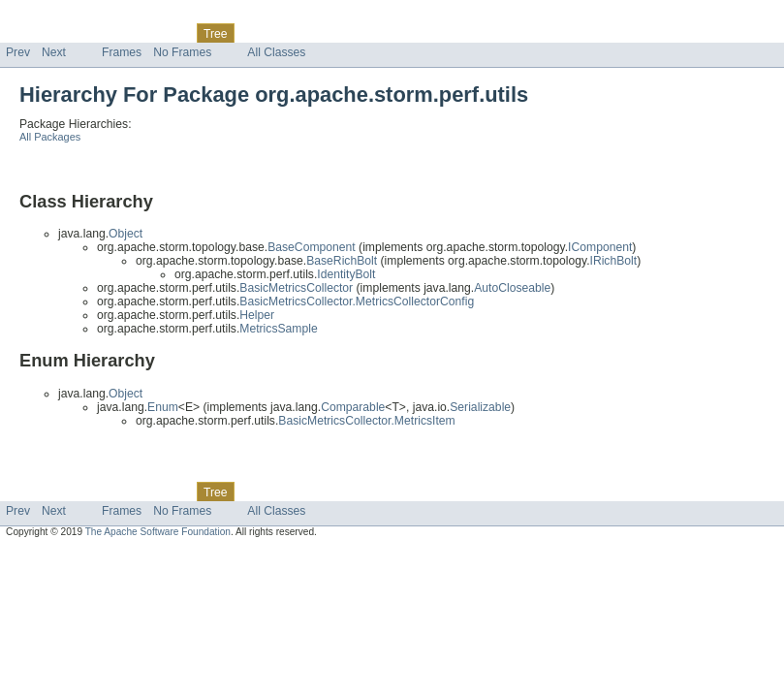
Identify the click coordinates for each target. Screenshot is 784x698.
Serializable (480, 407)
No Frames (182, 52)
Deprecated (276, 33)
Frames (122, 52)
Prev (18, 52)
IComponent (600, 247)
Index (331, 33)
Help (370, 33)
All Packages (50, 137)
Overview (31, 33)
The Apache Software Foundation (158, 532)
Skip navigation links (53, 16)
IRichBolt (614, 261)
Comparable (353, 407)
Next (54, 52)
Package (90, 33)
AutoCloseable (512, 288)
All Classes (276, 52)
